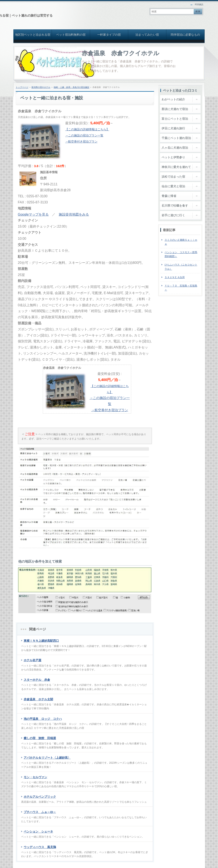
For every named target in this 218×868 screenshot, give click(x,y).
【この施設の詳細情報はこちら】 (87, 129)
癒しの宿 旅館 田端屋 (40, 738)
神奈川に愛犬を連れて (176, 167)
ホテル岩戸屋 (32, 660)
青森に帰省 (169, 196)
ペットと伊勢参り (173, 157)
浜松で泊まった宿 (173, 177)
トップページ (22, 87)
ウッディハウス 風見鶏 (40, 847)
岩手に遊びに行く (173, 215)
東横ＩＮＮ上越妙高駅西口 (41, 641)
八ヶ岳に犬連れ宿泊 (175, 148)
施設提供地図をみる (74, 214)
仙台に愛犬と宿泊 (173, 186)
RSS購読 (199, 5)
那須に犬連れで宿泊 (175, 109)
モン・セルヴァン (35, 777)
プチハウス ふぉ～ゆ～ (40, 812)
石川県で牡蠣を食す (175, 206)
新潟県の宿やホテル (41, 87)
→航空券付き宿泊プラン (81, 141)
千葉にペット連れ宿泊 (176, 138)
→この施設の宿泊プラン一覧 (84, 135)
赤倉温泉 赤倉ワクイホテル (121, 53)
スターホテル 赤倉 (37, 680)
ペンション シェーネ (38, 831)
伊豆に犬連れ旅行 (173, 128)
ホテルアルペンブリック (40, 797)
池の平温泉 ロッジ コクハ (43, 719)
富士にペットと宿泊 (175, 119)
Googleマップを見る (33, 214)
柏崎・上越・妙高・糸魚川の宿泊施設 (71, 87)
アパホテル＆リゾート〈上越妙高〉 (47, 758)
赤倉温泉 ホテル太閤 (38, 699)
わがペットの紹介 (173, 99)
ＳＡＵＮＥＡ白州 (175, 277)
